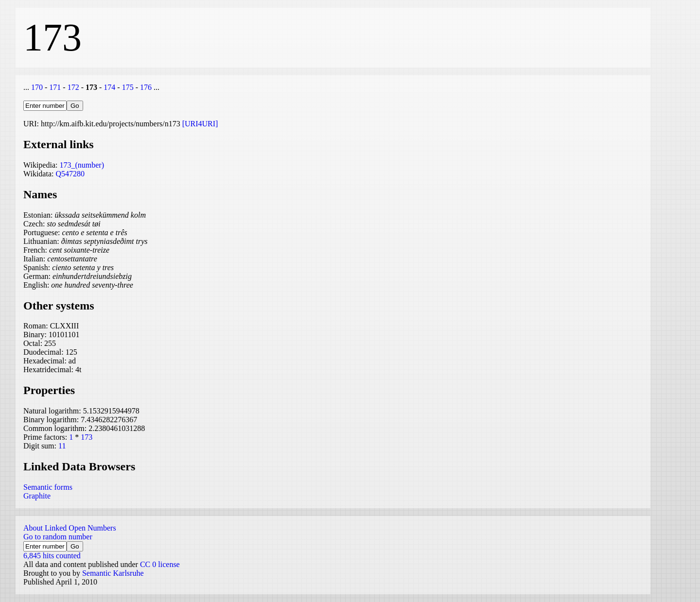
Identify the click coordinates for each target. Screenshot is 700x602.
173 (87, 437)
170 (37, 87)
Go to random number (58, 537)
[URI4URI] (200, 124)
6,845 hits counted (52, 556)
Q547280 (70, 174)
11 (62, 446)
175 (128, 87)
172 (73, 87)
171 (55, 87)
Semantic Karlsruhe (113, 573)
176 (146, 87)
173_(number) (82, 165)
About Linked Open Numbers (70, 528)
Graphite (37, 496)
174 (109, 87)
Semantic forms (48, 487)
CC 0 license (160, 564)
